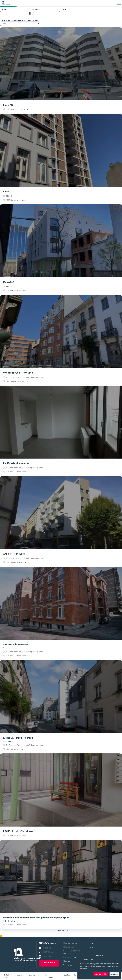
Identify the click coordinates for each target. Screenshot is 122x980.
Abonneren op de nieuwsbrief (49, 963)
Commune (36, 9)
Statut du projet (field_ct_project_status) (20, 20)
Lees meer (83, 968)
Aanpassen (114, 974)
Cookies (67, 975)
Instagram (48, 952)
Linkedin (47, 956)
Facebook (48, 948)
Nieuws (67, 961)
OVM (91, 948)
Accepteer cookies (101, 974)
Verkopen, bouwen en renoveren (73, 952)
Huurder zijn (69, 947)
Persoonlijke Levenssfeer (50, 976)
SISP (65, 9)
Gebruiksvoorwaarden (26, 975)
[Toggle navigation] (119, 3)
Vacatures (68, 965)
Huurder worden (71, 943)
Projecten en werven (73, 957)
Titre (4, 9)
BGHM (92, 944)
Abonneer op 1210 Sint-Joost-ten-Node (1, 936)
